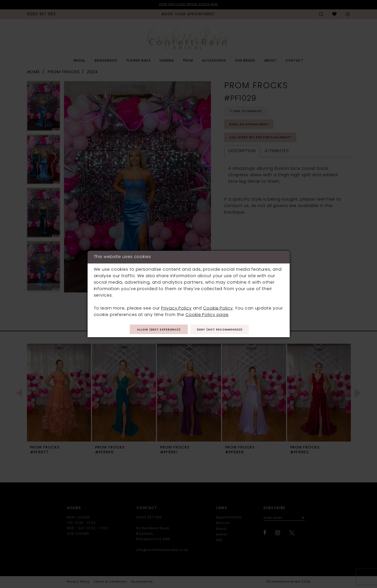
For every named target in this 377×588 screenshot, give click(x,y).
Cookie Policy (218, 308)
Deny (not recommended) (223, 330)
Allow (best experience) (156, 330)
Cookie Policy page (207, 314)
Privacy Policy (176, 308)
